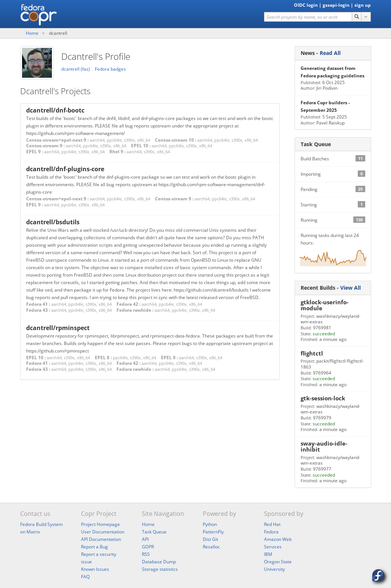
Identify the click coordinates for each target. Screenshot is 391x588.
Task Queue (154, 532)
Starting (333, 204)
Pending (333, 189)
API (145, 539)
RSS (146, 554)
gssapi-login (336, 5)
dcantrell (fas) (76, 69)
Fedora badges (110, 69)
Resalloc (211, 547)
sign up (363, 5)
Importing (333, 174)
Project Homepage (100, 524)
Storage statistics (160, 569)
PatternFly (213, 532)
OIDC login (306, 5)
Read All (330, 53)
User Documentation (103, 532)
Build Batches (333, 158)
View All (350, 288)
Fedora (271, 532)
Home (32, 33)
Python (210, 524)
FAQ (85, 577)
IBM (268, 554)
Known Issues (95, 569)
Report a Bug (94, 547)
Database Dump (159, 562)
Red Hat (272, 524)
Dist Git (210, 539)
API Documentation (101, 539)
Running (333, 220)
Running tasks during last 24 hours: (333, 253)
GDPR (148, 547)
